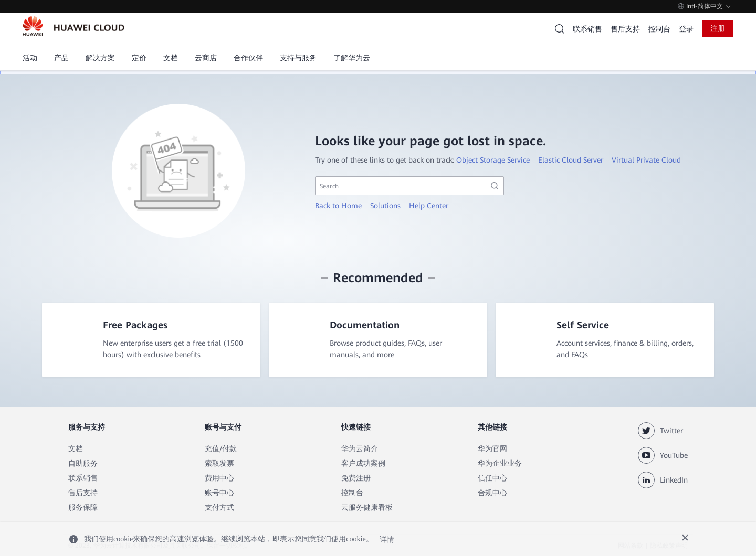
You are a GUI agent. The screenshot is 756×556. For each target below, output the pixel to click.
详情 (387, 539)
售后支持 (625, 29)
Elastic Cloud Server (571, 160)
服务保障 (83, 507)
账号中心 (219, 493)
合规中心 (492, 493)
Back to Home (338, 206)
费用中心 (219, 478)
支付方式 (219, 507)
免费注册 (356, 478)
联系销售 (587, 29)
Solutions (385, 206)
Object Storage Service (493, 160)
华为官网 (492, 448)
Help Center (429, 206)
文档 (76, 448)
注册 (718, 28)
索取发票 (219, 463)
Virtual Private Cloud (646, 160)
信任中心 (492, 478)
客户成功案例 (363, 463)
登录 (686, 29)
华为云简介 (360, 448)
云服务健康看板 (367, 507)
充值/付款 (221, 448)
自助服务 (83, 463)
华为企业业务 (500, 463)
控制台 (659, 29)
